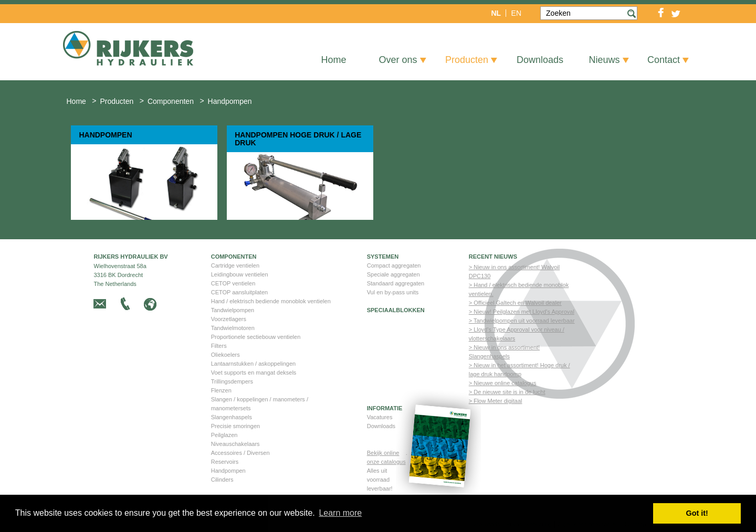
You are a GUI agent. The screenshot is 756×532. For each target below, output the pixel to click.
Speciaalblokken (396, 310)
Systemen (383, 257)
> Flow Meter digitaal (496, 401)
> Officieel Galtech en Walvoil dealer (515, 303)
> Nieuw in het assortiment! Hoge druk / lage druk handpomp (519, 370)
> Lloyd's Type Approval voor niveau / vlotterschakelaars (517, 334)
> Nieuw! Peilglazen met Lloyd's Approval (522, 312)
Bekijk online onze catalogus (386, 457)
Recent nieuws (493, 257)
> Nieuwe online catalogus (503, 383)
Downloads (381, 426)
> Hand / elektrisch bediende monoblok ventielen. (519, 289)
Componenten (234, 257)
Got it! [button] (697, 513)
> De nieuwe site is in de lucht (507, 392)
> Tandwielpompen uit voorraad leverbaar (522, 321)
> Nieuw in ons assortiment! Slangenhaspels (504, 352)
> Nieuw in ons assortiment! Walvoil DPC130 (514, 272)
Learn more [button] (340, 513)
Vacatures (380, 417)
